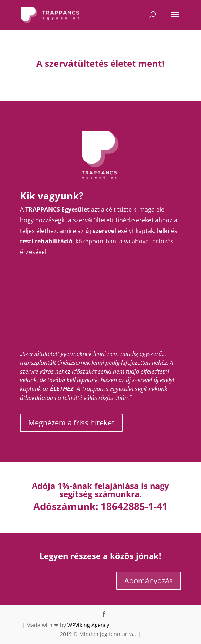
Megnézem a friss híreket (71, 423)
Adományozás (149, 581)
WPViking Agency (88, 625)
